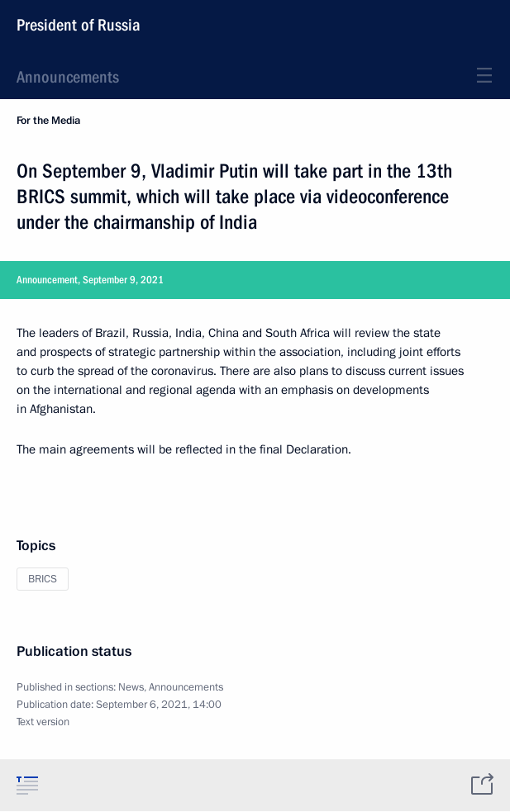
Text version (43, 722)
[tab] (27, 785)
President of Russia (79, 25)
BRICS (43, 579)
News (131, 687)
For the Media (48, 121)
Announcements (68, 77)
